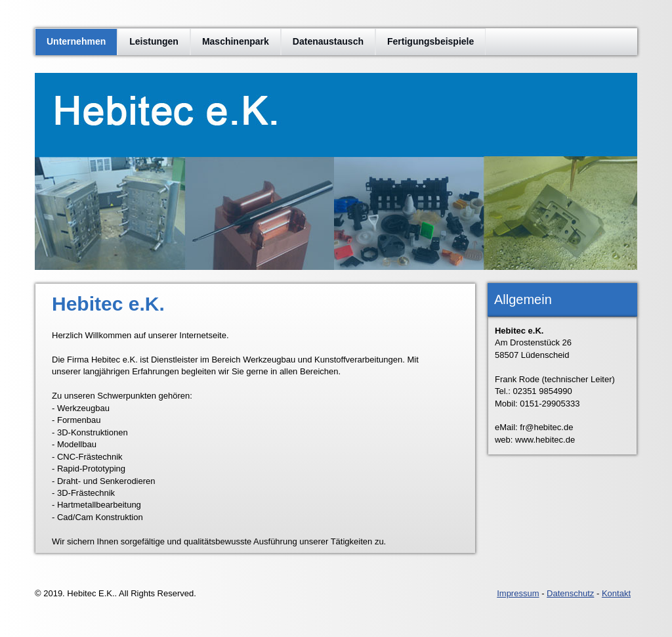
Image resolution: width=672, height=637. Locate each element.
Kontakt (616, 593)
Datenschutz (570, 593)
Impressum (518, 593)
